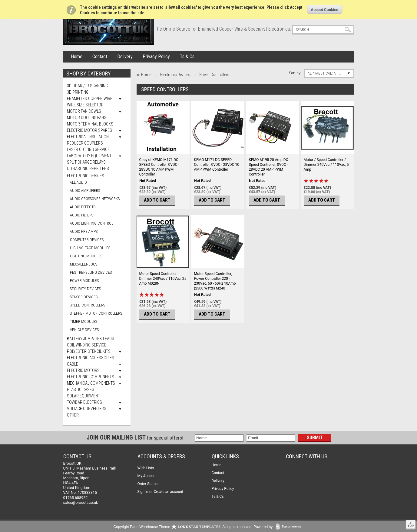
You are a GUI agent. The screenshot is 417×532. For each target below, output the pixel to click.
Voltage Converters (87, 409)
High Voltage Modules (90, 248)
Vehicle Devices (84, 330)
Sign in (143, 492)
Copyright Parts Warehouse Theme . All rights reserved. (183, 527)
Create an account (169, 492)
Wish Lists (146, 468)
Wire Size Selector (85, 105)
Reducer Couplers (85, 143)
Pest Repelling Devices (91, 272)
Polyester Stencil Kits (89, 351)
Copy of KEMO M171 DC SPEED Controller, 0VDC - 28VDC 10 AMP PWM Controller (159, 167)
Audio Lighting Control (92, 223)
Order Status (148, 484)
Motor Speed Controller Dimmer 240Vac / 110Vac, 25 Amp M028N (163, 279)
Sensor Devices (84, 297)
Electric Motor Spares (89, 130)
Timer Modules (84, 321)
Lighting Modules (86, 256)
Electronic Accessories (91, 358)
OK (325, 9)
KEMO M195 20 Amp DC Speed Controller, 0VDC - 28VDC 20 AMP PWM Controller (269, 167)
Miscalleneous (84, 264)
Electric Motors (83, 370)
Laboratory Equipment (89, 156)
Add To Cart (157, 200)
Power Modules (84, 281)
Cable (73, 364)
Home (77, 57)
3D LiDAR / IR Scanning (87, 86)
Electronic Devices (86, 176)
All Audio (78, 182)
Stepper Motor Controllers (96, 313)
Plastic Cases (81, 390)
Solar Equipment (83, 396)
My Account (147, 476)
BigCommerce (290, 527)
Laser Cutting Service (88, 149)
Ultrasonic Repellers (88, 169)
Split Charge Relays (86, 162)
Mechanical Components (91, 383)
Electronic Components (91, 377)
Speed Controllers (88, 305)
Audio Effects (83, 207)
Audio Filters (82, 215)
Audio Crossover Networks (95, 199)
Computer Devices (87, 240)
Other (73, 415)
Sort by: (295, 73)
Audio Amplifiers (85, 191)
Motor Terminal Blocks (90, 124)
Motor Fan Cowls (84, 111)
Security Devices (85, 289)
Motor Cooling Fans (87, 118)
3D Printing (78, 92)
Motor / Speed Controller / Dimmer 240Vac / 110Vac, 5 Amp (326, 165)
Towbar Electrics (84, 402)
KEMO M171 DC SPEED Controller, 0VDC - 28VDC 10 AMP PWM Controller (217, 165)
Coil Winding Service (87, 345)
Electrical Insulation (88, 137)
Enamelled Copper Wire (90, 99)
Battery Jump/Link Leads (91, 339)
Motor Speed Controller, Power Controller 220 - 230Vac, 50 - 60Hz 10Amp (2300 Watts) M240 (215, 281)
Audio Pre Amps (84, 231)
